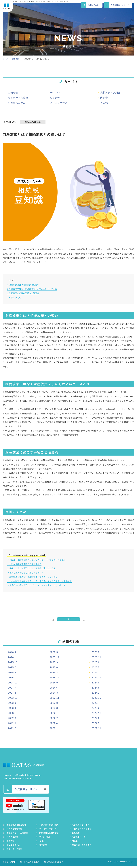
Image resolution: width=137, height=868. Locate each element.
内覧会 (75, 843)
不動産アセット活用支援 (17, 835)
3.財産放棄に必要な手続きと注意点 (23, 293)
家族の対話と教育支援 (49, 835)
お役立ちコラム (13, 847)
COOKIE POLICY (55, 864)
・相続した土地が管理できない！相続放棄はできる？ (31, 568)
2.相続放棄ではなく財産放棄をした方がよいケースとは (32, 289)
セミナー (43, 843)
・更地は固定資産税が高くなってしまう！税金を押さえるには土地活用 (39, 581)
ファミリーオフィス (48, 831)
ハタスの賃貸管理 (14, 831)
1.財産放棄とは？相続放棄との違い (23, 285)
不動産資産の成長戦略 (16, 827)
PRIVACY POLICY (31, 864)
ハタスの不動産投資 (81, 827)
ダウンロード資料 (14, 851)
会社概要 (76, 835)
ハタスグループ (79, 839)
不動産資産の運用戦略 (49, 827)
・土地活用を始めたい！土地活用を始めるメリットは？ (32, 577)
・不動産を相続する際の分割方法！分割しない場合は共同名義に (36, 560)
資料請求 (43, 847)
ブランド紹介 (45, 839)
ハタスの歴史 (12, 839)
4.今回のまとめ (14, 297)
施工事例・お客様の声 (82, 847)
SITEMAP (11, 864)
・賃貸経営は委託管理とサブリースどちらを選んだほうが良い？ (36, 585)
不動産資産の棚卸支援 (82, 831)
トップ (5, 59)
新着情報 (16, 59)
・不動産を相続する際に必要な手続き (24, 564)
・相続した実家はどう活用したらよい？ (25, 573)
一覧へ (68, 620)
